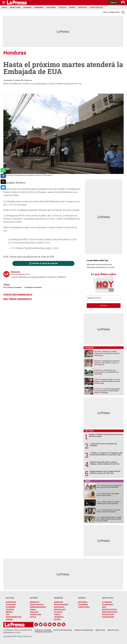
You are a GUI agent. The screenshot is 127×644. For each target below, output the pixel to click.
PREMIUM (58, 598)
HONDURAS (11, 602)
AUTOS (33, 617)
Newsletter (100, 630)
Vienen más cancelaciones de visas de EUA (32, 257)
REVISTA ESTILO (109, 609)
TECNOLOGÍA (35, 614)
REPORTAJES (60, 609)
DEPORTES (35, 602)
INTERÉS (34, 598)
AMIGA (33, 609)
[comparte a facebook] (3, 176)
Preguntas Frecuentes (44, 632)
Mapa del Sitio (113, 630)
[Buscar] (123, 12)
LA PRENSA (107, 602)
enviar (104, 306)
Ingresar (114, 2)
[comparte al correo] (3, 187)
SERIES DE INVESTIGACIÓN (61, 603)
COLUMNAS (83, 605)
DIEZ (104, 607)
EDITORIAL (83, 602)
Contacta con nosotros (84, 630)
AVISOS (57, 619)
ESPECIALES (59, 607)
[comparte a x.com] (3, 182)
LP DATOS (58, 612)
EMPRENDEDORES (38, 607)
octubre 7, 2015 (51, 248)
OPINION (82, 598)
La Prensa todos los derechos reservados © (18, 631)
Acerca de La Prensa (43, 630)
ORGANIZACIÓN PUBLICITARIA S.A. (18, 636)
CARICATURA (84, 607)
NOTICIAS (10, 598)
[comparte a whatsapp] (3, 170)
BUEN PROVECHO (110, 612)
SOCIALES (34, 612)
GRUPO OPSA (108, 598)
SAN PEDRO (11, 605)
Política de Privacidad (63, 630)
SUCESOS (10, 609)
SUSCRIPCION (108, 617)
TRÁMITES (59, 617)
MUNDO (9, 612)
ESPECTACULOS (37, 605)
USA (8, 614)
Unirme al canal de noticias (45, 263)
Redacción (28, 80)
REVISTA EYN (108, 614)
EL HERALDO (108, 605)
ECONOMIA (11, 607)
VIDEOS (57, 614)
